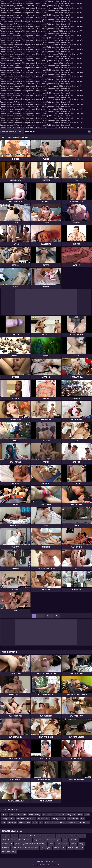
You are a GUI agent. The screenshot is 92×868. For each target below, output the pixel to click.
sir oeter (42, 840)
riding (14, 852)
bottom (28, 822)
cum (49, 815)
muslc (14, 848)
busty (47, 822)
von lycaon (51, 836)
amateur (41, 819)
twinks (65, 840)
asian (18, 815)
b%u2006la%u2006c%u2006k (28, 848)
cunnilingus (56, 819)
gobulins (65, 844)
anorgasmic (71, 815)
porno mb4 (6, 852)
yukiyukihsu (74, 840)
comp (21, 822)
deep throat (31, 819)
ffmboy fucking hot (54, 840)
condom (14, 836)
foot (44, 815)
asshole (62, 815)
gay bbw (48, 848)
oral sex (22, 836)
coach (87, 815)
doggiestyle (21, 819)
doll (41, 822)
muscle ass (79, 848)
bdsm (31, 815)
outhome (42, 836)
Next (57, 616)
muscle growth (7, 844)
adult (79, 822)
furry (55, 815)
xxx (69, 819)
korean (80, 815)
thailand (86, 822)
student (70, 848)
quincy (75, 836)
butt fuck (62, 822)
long (35, 840)
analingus (5, 819)
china (12, 815)
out (42, 848)
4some (35, 822)
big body (75, 819)
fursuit (51, 844)
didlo (83, 819)
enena (58, 844)
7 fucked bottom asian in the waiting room (17, 840)
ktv (58, 836)
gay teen (18, 844)
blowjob (74, 844)
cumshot (54, 822)
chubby (38, 815)
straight (81, 844)
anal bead (71, 822)
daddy (24, 815)
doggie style (12, 822)
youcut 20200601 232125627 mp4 (35, 844)
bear (13, 819)
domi (69, 836)
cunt (63, 836)
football (56, 848)
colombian (6, 848)
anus (4, 822)
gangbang (6, 836)
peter (63, 848)
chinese (5, 815)
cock (48, 819)
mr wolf (83, 836)
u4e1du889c (32, 836)
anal (64, 819)
